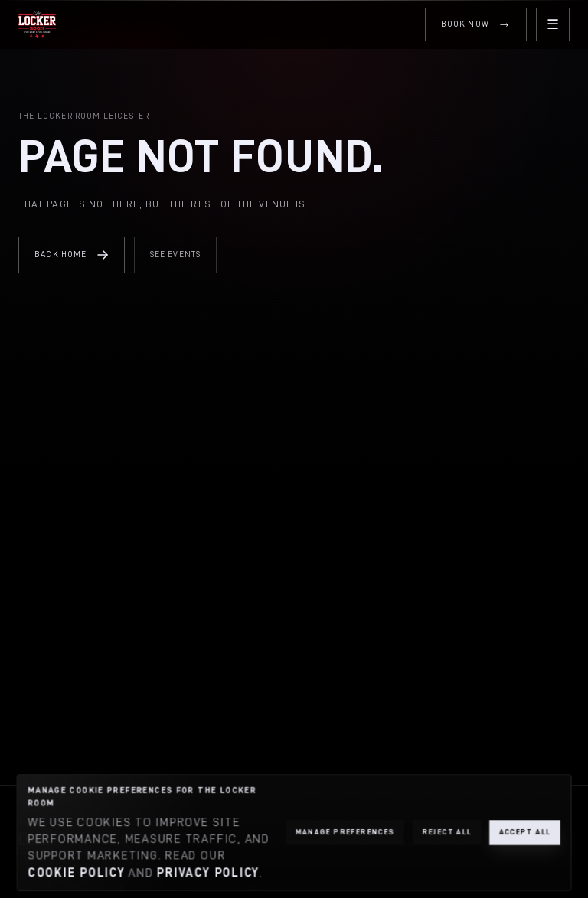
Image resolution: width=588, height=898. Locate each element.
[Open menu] (553, 24)
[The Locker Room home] (37, 24)
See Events (176, 255)
